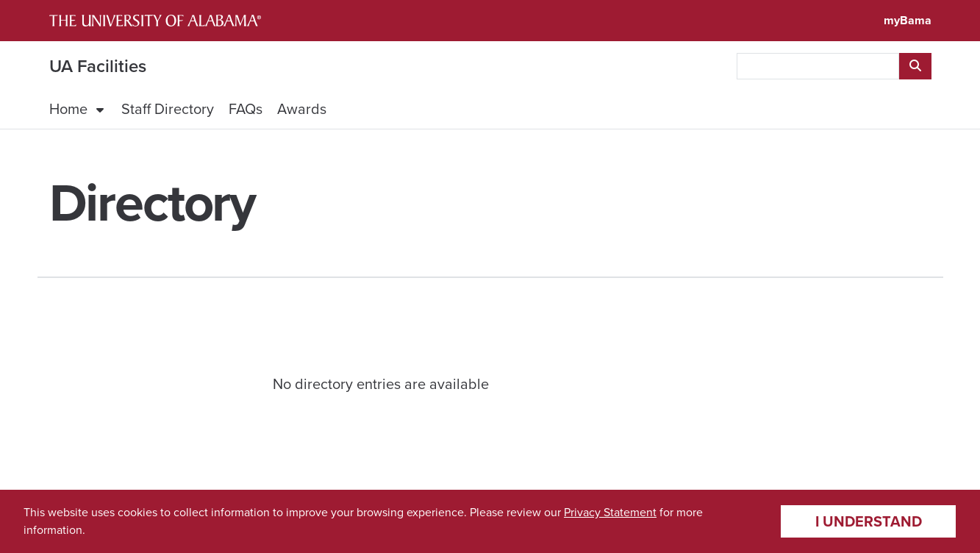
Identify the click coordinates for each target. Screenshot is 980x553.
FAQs (246, 109)
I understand (869, 521)
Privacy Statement (610, 512)
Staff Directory (168, 109)
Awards (302, 109)
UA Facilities (98, 66)
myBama (908, 20)
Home (68, 109)
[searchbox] (818, 66)
